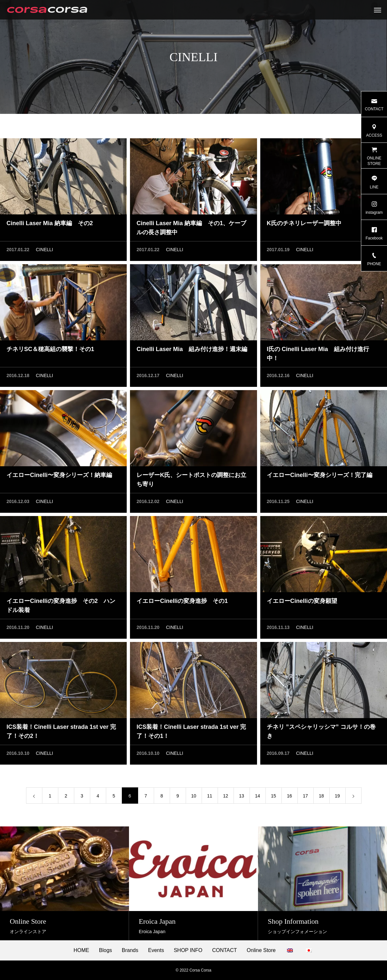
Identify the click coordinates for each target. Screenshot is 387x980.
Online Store (261, 950)
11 (210, 797)
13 (242, 797)
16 (290, 797)
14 (258, 797)
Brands (130, 950)
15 (274, 797)
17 (306, 797)
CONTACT (224, 950)
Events (156, 950)
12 (226, 797)
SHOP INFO (188, 950)
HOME (81, 950)
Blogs (106, 950)
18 (322, 797)
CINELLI (44, 251)
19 (337, 797)
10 (194, 797)
